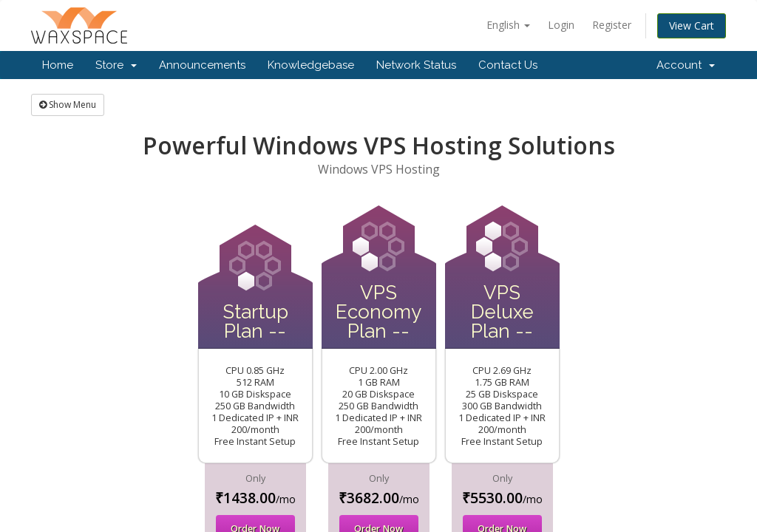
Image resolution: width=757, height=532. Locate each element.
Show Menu (68, 105)
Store (116, 65)
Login (561, 25)
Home (58, 65)
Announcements (202, 65)
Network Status (416, 65)
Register (612, 25)
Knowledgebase (311, 65)
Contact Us (508, 65)
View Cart (692, 25)
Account (686, 65)
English (508, 25)
